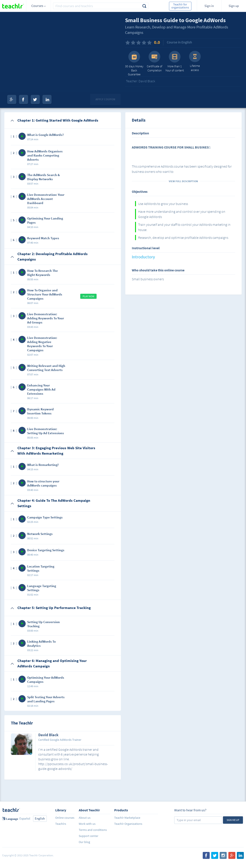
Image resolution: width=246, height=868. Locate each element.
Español (25, 818)
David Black (48, 735)
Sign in (209, 6)
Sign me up (233, 820)
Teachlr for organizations (180, 6)
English (40, 818)
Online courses (65, 818)
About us (85, 818)
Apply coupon (105, 99)
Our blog (84, 842)
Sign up (234, 6)
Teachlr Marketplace (127, 818)
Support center (89, 836)
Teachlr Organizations (128, 824)
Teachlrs (61, 824)
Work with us (87, 824)
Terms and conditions (93, 830)
